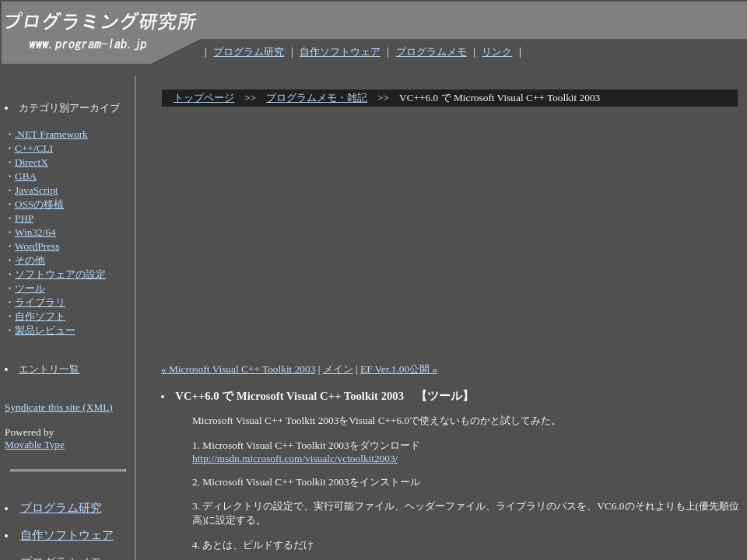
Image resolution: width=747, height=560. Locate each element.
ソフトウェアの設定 (60, 274)
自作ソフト (40, 316)
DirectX (32, 162)
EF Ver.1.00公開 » (399, 369)
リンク (497, 52)
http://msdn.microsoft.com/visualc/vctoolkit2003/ (295, 458)
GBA (26, 176)
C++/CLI (34, 148)
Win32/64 (35, 232)
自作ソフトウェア (340, 52)
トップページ (204, 98)
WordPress (37, 246)
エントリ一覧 (49, 369)
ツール (30, 288)
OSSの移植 (39, 204)
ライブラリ (40, 302)
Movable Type (35, 444)
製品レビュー (45, 330)
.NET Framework (51, 134)
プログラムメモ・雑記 (317, 98)
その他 (30, 260)
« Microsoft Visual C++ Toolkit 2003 (238, 369)
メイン (338, 369)
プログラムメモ (431, 52)
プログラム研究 (249, 52)
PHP (24, 218)
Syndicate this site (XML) (59, 407)
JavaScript (37, 190)
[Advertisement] (454, 229)
